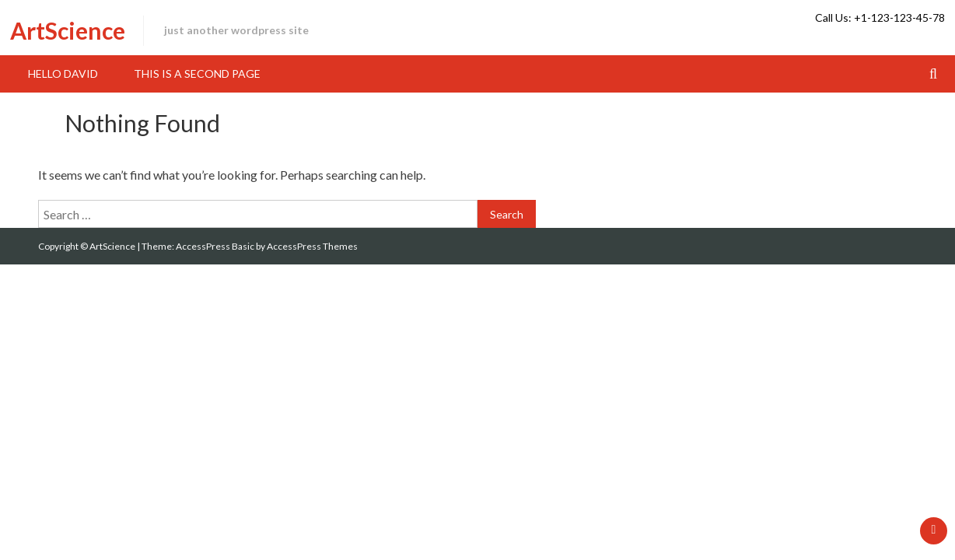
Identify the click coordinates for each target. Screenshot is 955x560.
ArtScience (68, 30)
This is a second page (197, 73)
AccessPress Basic (215, 246)
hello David (63, 73)
